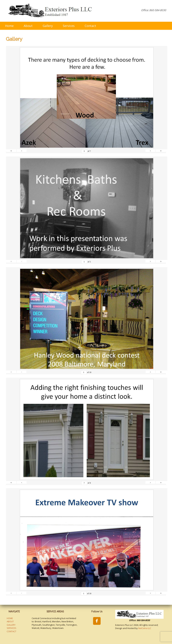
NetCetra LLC (145, 628)
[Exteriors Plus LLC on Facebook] (97, 621)
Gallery (48, 26)
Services (69, 26)
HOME (10, 618)
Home (9, 26)
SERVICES (12, 628)
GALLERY (11, 625)
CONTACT (12, 631)
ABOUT (10, 621)
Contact (90, 26)
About (28, 26)
